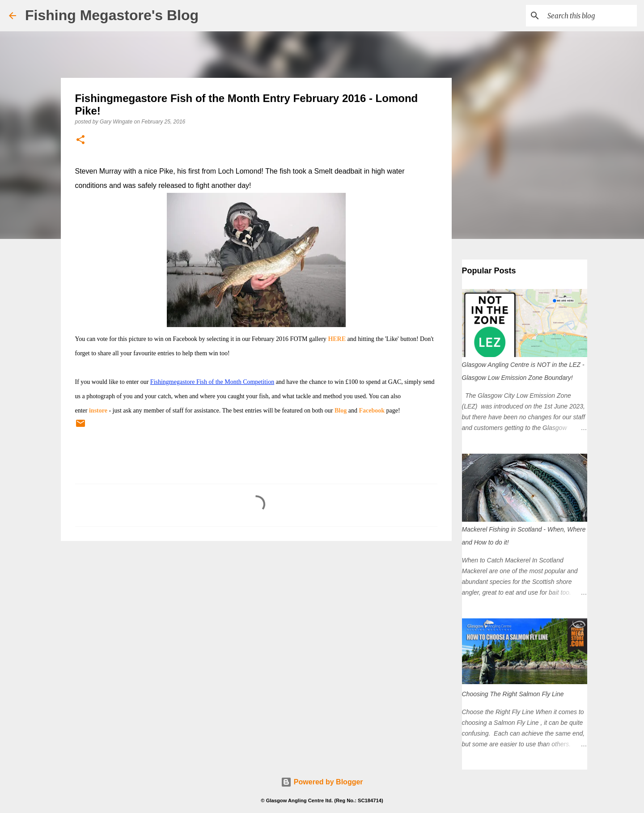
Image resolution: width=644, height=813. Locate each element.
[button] (80, 140)
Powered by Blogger (322, 782)
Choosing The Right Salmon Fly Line (513, 694)
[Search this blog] (590, 16)
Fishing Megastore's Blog (112, 15)
